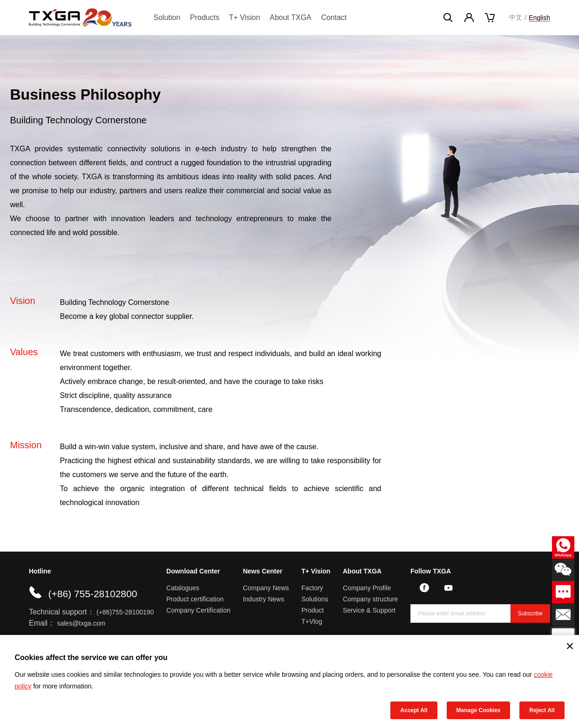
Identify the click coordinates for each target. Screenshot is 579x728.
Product (313, 610)
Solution (167, 17)
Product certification (195, 599)
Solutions (315, 599)
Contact (334, 17)
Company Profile (367, 588)
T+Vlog (312, 621)
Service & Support (369, 610)
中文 (516, 17)
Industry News (263, 599)
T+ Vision (245, 17)
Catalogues (183, 588)
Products (205, 17)
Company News (266, 588)
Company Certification (198, 610)
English (539, 18)
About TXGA (291, 17)
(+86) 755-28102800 (92, 594)
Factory (312, 588)
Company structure (370, 599)
